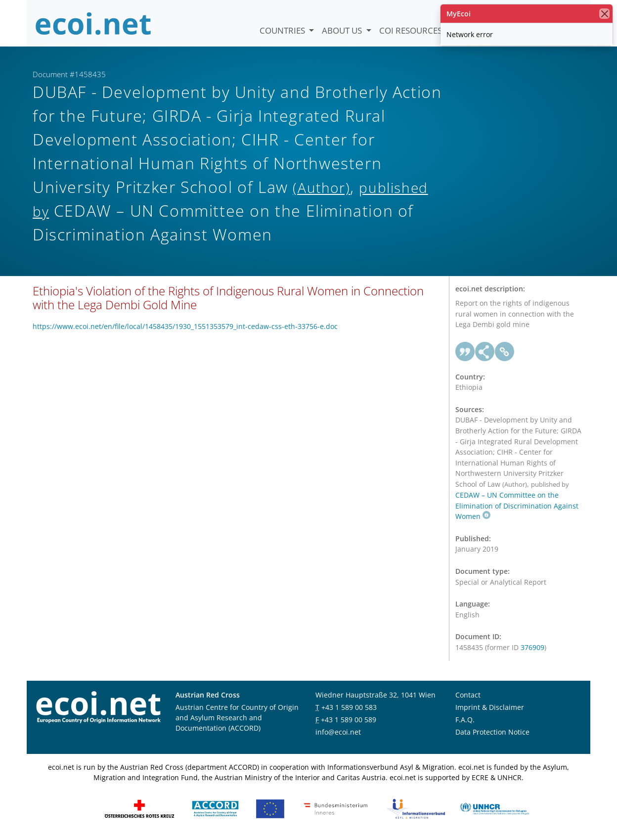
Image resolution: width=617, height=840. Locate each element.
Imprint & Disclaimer (490, 707)
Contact (468, 695)
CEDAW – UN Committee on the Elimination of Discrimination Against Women (517, 506)
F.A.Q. (465, 720)
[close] (604, 14)
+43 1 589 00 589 (349, 720)
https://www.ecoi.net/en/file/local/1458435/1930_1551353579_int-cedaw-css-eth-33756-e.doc (185, 326)
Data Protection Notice (492, 732)
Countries (283, 30)
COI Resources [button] (412, 30)
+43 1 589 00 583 (349, 707)
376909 (532, 647)
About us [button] (343, 30)
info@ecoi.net (338, 732)
